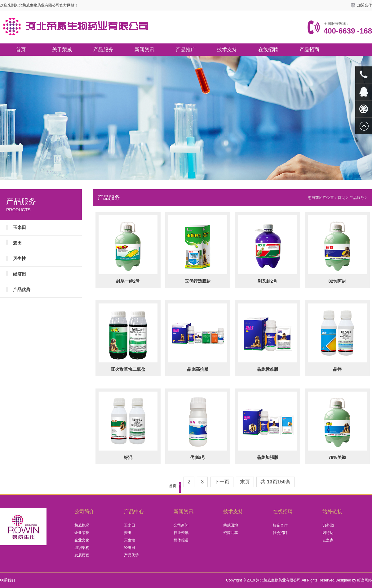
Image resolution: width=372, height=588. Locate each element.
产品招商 (309, 49)
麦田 (17, 243)
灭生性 (20, 258)
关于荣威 (62, 49)
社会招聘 (280, 533)
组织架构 (82, 548)
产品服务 (103, 49)
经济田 (20, 274)
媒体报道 (181, 540)
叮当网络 (365, 580)
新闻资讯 (144, 49)
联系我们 (7, 580)
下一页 (222, 482)
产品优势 (22, 290)
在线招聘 (268, 49)
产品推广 (186, 49)
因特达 (328, 533)
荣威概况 (82, 525)
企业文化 (82, 540)
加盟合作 (365, 5)
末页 (245, 482)
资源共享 (231, 533)
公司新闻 (181, 525)
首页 (21, 49)
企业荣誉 (82, 533)
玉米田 (20, 227)
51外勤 (328, 525)
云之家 (328, 540)
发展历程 (82, 555)
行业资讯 (181, 533)
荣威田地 (231, 525)
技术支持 (227, 49)
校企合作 (280, 525)
